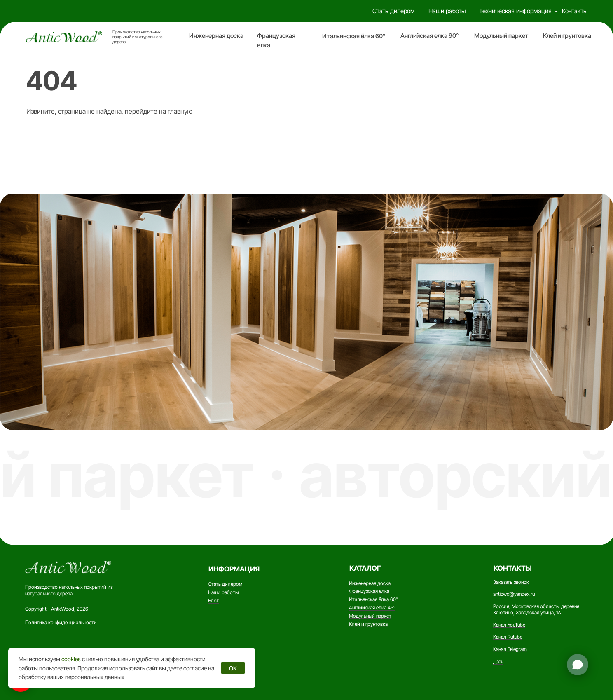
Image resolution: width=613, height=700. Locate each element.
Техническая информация (515, 11)
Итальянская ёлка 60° (354, 36)
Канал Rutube (508, 637)
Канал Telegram (510, 649)
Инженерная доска (216, 36)
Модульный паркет (501, 36)
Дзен (498, 661)
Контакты (575, 11)
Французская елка (369, 591)
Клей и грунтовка (567, 36)
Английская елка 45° (372, 608)
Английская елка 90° (429, 36)
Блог (213, 601)
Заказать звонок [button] (511, 582)
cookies (71, 659)
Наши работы (447, 11)
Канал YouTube (509, 625)
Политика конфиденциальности (61, 622)
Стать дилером (394, 11)
